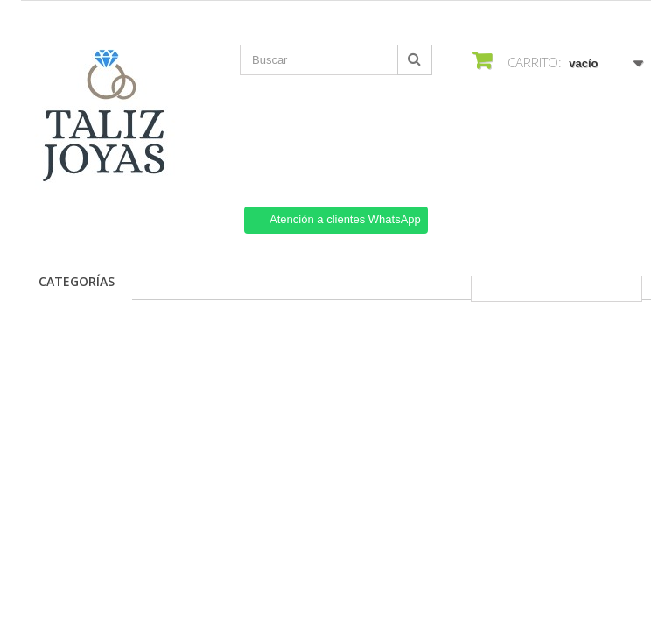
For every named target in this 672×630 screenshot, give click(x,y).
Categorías (77, 281)
